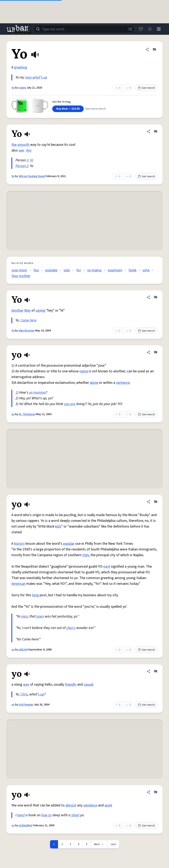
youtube (51, 270)
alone (94, 383)
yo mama (94, 270)
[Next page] (99, 844)
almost (71, 805)
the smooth (20, 145)
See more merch (96, 109)
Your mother (21, 276)
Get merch (146, 88)
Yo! (79, 270)
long (35, 595)
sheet (75, 815)
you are (70, 404)
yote (146, 270)
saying (40, 310)
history (19, 544)
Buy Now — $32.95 (68, 109)
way (26, 684)
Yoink (132, 270)
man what (33, 77)
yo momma (37, 392)
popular (69, 544)
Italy (86, 555)
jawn (40, 616)
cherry (71, 628)
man (24, 616)
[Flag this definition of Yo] (154, 49)
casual (88, 684)
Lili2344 (23, 650)
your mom (19, 270)
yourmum (115, 270)
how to (46, 815)
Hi (32, 160)
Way (27, 310)
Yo (13, 88)
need (21, 815)
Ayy (29, 150)
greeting (21, 67)
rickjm (22, 88)
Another (17, 310)
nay (106, 567)
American (18, 584)
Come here (28, 320)
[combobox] (84, 29)
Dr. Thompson (27, 414)
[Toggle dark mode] (150, 29)
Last (113, 844)
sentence (123, 383)
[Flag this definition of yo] (156, 352)
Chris (24, 694)
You (36, 270)
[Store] (141, 29)
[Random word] (130, 29)
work (108, 805)
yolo (67, 270)
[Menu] (159, 29)
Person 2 (22, 166)
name (84, 371)
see (21, 150)
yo (13, 414)
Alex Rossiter (27, 331)
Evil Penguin (26, 705)
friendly (71, 684)
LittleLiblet (26, 825)
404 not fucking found (32, 176)
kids (58, 526)
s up (44, 77)
